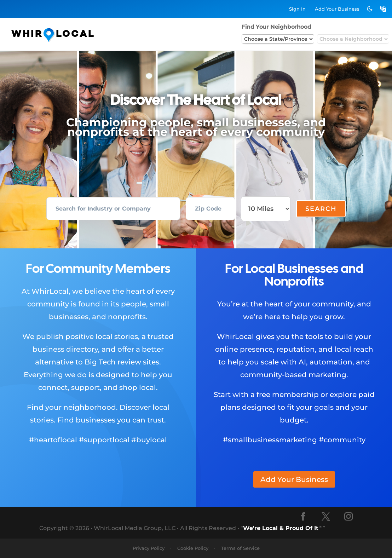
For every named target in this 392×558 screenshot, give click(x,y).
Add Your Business (294, 479)
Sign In (297, 9)
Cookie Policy (193, 548)
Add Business (337, 9)
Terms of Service (240, 548)
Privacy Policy (149, 548)
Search (321, 209)
